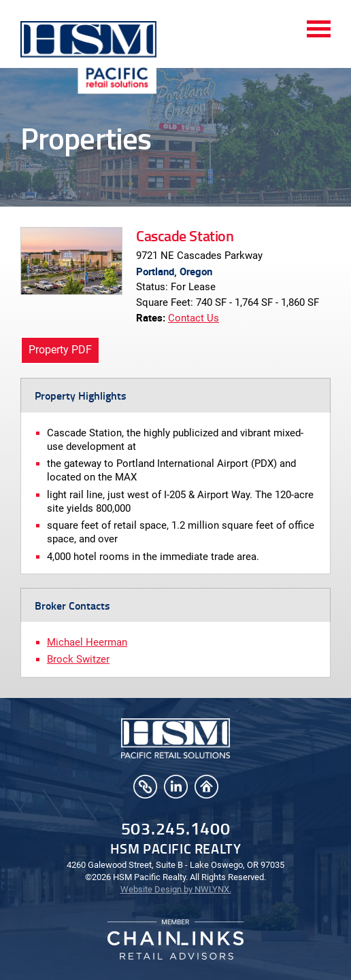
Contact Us (194, 318)
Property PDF (60, 350)
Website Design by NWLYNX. (176, 889)
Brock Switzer (78, 659)
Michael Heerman (87, 642)
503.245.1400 (176, 828)
